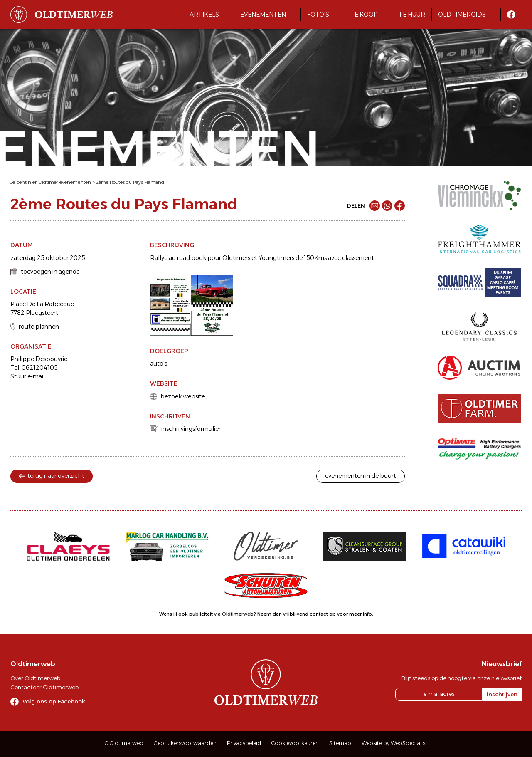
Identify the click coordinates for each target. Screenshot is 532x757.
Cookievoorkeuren (295, 743)
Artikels (204, 15)
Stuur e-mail (28, 376)
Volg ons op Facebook (54, 701)
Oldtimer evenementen (65, 182)
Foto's (318, 15)
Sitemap (340, 743)
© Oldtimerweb (124, 743)
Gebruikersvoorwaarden (185, 743)
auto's (159, 364)
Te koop (364, 15)
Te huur (412, 15)
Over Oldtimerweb (35, 678)
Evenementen (263, 15)
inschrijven (502, 694)
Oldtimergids (462, 15)
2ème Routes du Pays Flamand (130, 182)
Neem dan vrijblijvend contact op (297, 614)
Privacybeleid (244, 743)
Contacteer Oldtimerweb (44, 687)
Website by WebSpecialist (394, 743)
